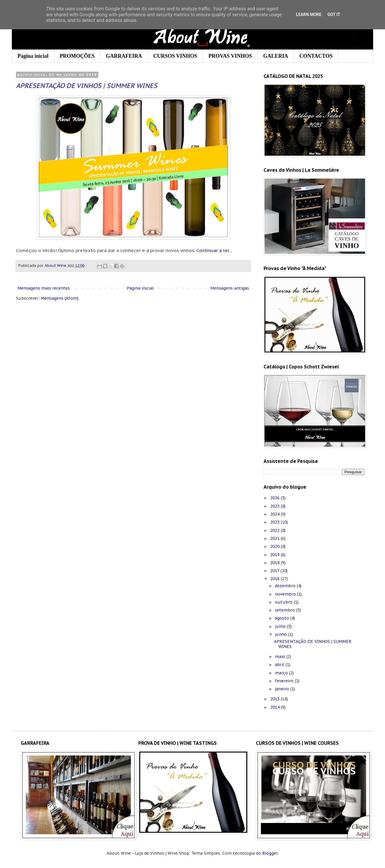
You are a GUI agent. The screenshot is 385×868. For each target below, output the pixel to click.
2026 (275, 498)
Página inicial (33, 56)
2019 (275, 555)
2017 (275, 571)
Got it (334, 15)
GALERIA (276, 56)
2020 (275, 546)
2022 (275, 530)
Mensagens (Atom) (60, 298)
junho (281, 634)
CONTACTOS (316, 56)
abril (280, 665)
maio (281, 657)
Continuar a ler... (214, 250)
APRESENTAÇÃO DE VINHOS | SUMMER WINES (87, 86)
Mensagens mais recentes (44, 288)
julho (281, 626)
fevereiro (285, 681)
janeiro (283, 689)
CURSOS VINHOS (175, 56)
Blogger (270, 853)
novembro (286, 594)
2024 (275, 514)
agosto (283, 618)
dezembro (286, 586)
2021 (275, 538)
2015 (275, 699)
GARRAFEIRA (124, 56)
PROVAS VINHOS (230, 56)
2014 (275, 707)
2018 (275, 563)
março (282, 673)
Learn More (309, 15)
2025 (275, 506)
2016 (275, 579)
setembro (285, 610)
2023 (275, 522)
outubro (284, 602)
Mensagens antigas (230, 288)
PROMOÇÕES (77, 56)
